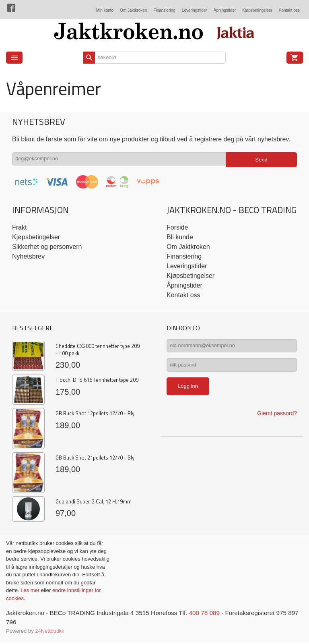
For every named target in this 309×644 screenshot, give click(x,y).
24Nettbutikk (49, 632)
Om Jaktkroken (133, 10)
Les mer (31, 590)
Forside (177, 227)
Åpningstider (225, 10)
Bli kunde (180, 237)
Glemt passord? (277, 418)
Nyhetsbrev (28, 256)
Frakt (19, 227)
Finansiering (164, 10)
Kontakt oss (289, 10)
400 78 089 (214, 613)
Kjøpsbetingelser (257, 10)
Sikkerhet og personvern (47, 247)
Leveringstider (195, 10)
